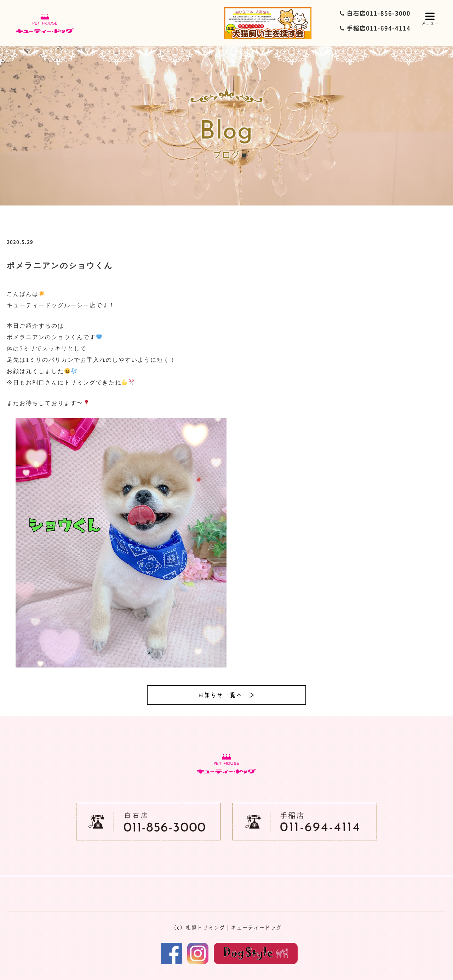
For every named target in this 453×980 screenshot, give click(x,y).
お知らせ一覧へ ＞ (226, 695)
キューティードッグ (257, 927)
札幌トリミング (206, 927)
